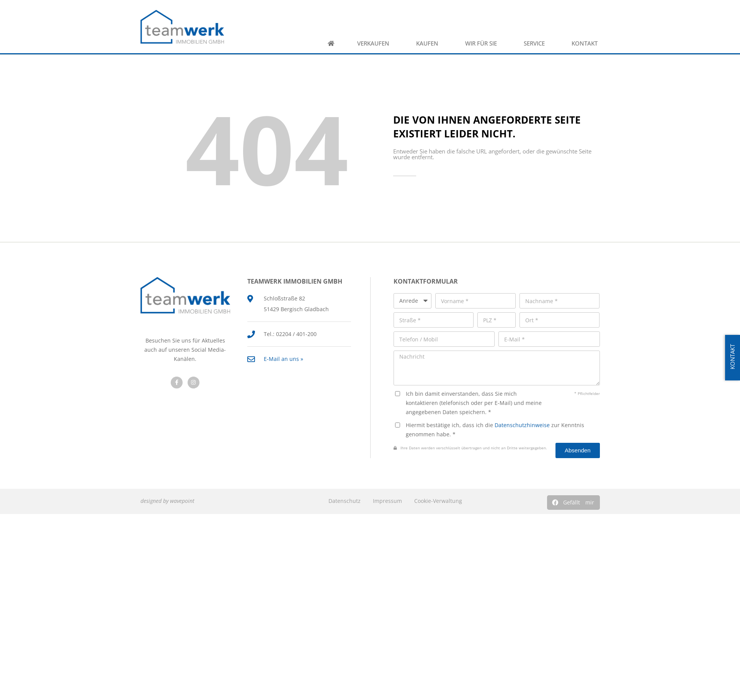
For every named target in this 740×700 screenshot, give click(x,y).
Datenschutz (345, 501)
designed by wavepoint (167, 501)
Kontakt (586, 43)
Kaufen (429, 43)
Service (536, 43)
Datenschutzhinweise (522, 425)
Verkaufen (375, 43)
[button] (573, 503)
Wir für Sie (483, 43)
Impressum (387, 501)
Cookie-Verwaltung (438, 501)
